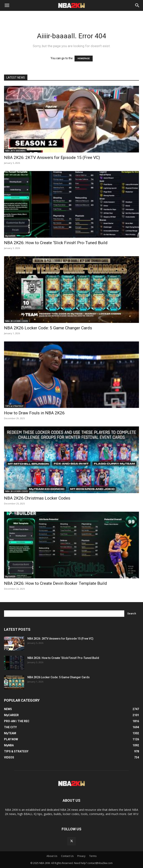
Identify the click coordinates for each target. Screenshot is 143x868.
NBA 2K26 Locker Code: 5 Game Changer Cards (48, 328)
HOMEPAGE (84, 59)
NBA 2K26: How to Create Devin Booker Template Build (55, 583)
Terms (93, 856)
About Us (52, 856)
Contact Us (67, 856)
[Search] (137, 5)
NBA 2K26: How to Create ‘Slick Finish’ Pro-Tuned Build (56, 243)
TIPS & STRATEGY (14, 406)
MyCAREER (10, 236)
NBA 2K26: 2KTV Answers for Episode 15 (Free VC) (52, 158)
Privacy (81, 856)
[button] (7, 5)
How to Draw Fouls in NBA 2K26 (34, 413)
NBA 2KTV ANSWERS (15, 151)
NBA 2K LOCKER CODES (17, 321)
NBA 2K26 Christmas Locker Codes (37, 498)
